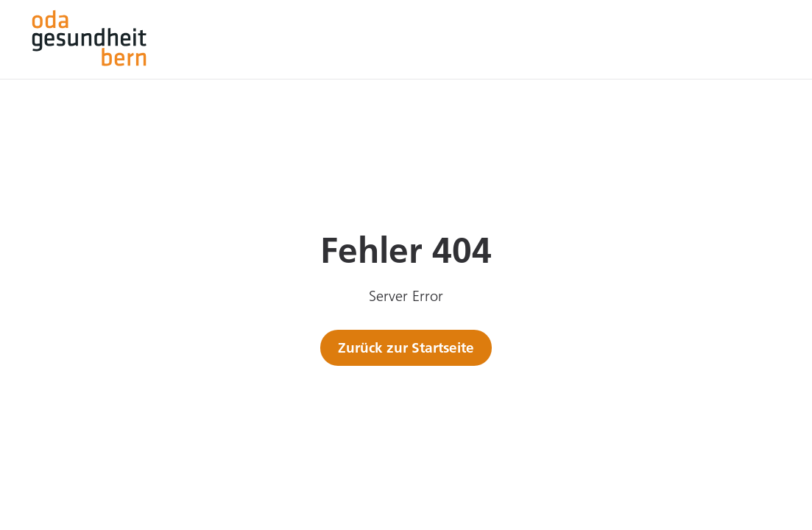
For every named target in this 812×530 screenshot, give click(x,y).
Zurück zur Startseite (406, 347)
